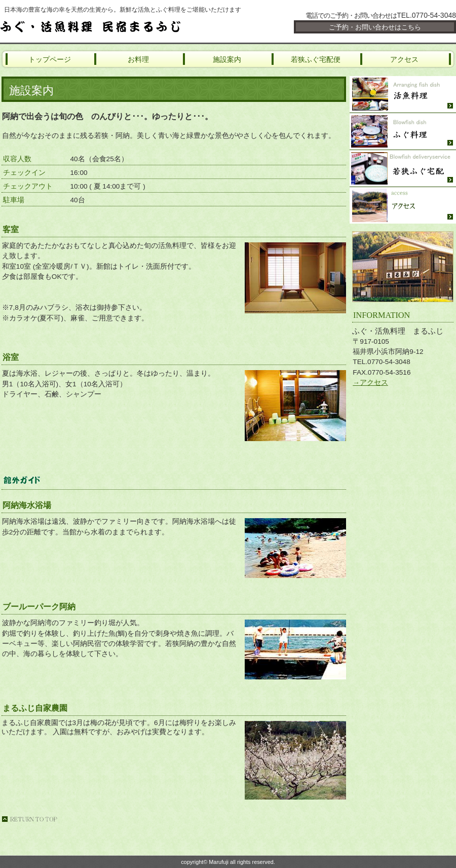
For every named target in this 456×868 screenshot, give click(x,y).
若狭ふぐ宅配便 (403, 169)
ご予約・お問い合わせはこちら (375, 27)
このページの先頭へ (29, 819)
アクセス (403, 205)
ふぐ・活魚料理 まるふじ (122, 26)
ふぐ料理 (403, 132)
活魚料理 (403, 95)
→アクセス (370, 383)
